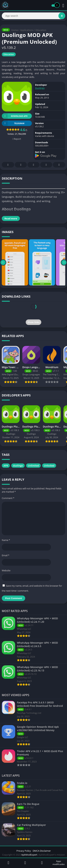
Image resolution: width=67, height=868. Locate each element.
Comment (8, 498)
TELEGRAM (13, 123)
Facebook (8, 165)
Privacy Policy (24, 851)
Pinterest (34, 165)
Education (41, 30)
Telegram (46, 165)
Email (6, 555)
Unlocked (49, 466)
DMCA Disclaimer (42, 851)
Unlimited (33, 466)
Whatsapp (59, 165)
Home (15, 30)
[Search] (33, 16)
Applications (27, 30)
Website (6, 570)
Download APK (15, 116)
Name (6, 540)
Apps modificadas (59, 863)
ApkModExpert (29, 855)
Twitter (21, 165)
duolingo (18, 466)
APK (6, 466)
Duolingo (40, 88)
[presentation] (34, 311)
